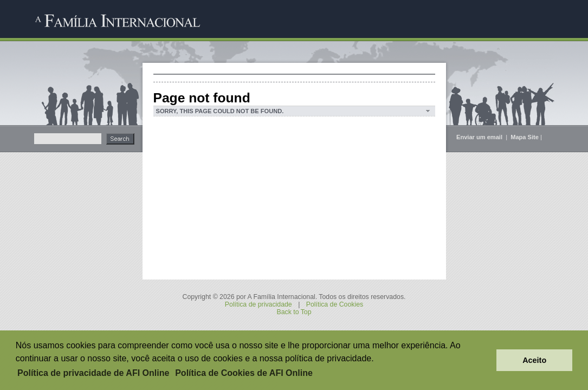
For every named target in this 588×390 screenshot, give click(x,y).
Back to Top (294, 312)
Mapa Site (525, 137)
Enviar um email (480, 137)
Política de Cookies (335, 304)
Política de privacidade (259, 304)
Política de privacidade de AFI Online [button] (93, 373)
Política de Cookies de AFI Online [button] (244, 373)
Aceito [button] (534, 360)
